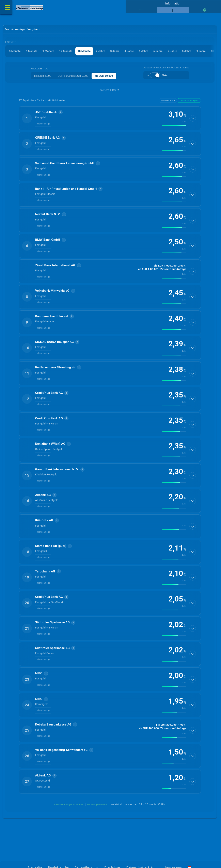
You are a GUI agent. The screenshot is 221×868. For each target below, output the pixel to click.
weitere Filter (110, 90)
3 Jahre (115, 51)
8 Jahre (187, 51)
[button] (110, 119)
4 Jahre (129, 51)
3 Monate (15, 51)
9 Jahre (201, 51)
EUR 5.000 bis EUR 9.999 (73, 76)
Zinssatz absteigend (189, 101)
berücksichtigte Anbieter (69, 819)
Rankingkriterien (97, 819)
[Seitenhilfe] (205, 10)
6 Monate (31, 51)
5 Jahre (144, 51)
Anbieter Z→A (168, 101)
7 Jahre (173, 51)
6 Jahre (158, 51)
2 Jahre (101, 51)
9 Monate (48, 51)
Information (173, 3)
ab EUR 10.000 (104, 76)
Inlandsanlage (43, 124)
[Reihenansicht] (141, 10)
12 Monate (66, 51)
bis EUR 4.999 (43, 76)
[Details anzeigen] (193, 119)
